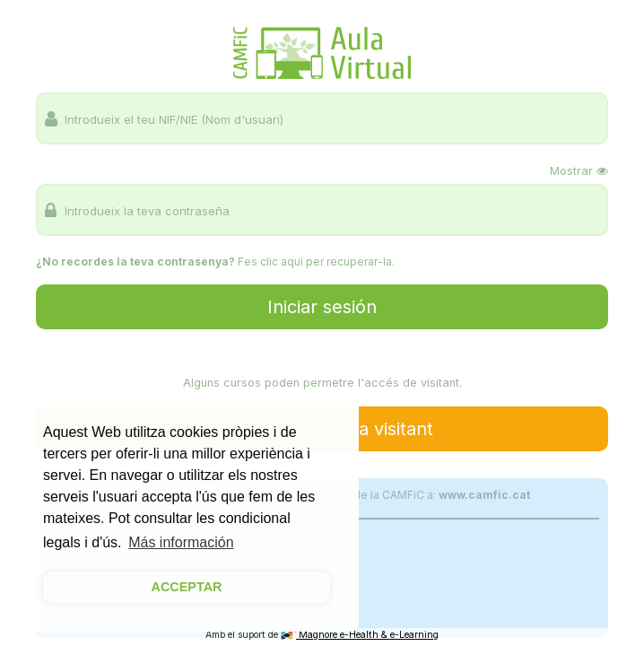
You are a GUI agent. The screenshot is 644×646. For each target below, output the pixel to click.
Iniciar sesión (322, 307)
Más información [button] (181, 542)
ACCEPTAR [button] (187, 587)
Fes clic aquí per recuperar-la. (316, 262)
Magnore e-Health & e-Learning (360, 635)
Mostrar (579, 170)
